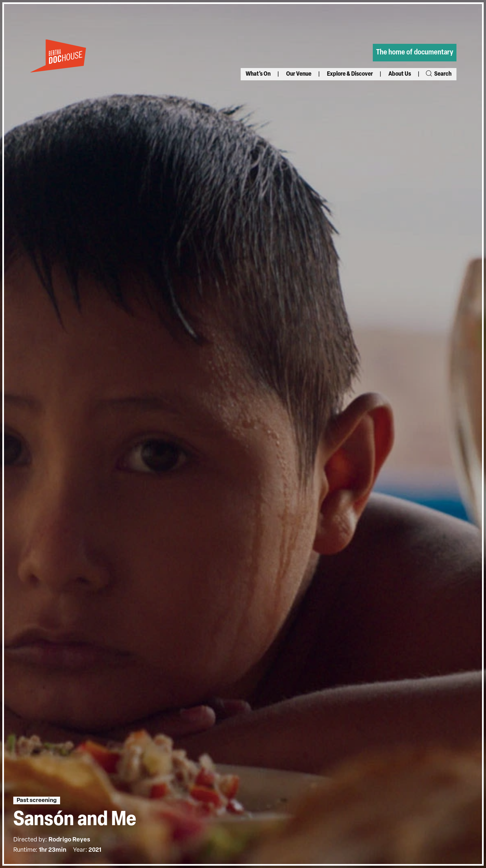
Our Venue (299, 74)
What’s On (258, 74)
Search (438, 74)
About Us (400, 74)
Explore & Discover (350, 74)
